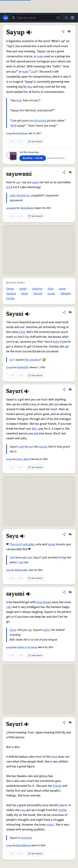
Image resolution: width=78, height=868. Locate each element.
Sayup (9, 133)
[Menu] (72, 18)
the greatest (32, 360)
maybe (62, 810)
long (39, 602)
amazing (26, 838)
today (47, 630)
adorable (28, 544)
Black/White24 (24, 845)
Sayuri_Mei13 (23, 459)
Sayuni (10, 367)
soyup (51, 294)
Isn (11, 360)
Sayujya (11, 294)
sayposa (37, 289)
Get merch (35, 142)
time (22, 332)
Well (14, 126)
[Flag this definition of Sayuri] (70, 390)
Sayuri (9, 459)
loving (51, 544)
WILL (35, 429)
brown (47, 602)
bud (19, 100)
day (29, 87)
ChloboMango (27, 208)
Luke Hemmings (20, 195)
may (23, 810)
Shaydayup (22, 133)
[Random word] (58, 18)
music (50, 825)
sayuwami (11, 208)
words (43, 447)
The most (16, 544)
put (31, 447)
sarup (62, 289)
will (67, 347)
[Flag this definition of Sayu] (70, 534)
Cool (33, 72)
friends (57, 786)
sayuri (23, 289)
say (18, 182)
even (40, 56)
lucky (56, 342)
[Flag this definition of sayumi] (70, 592)
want (35, 182)
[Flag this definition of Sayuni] (70, 312)
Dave (13, 630)
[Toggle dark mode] (66, 18)
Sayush (38, 294)
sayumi (10, 647)
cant (21, 447)
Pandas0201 (23, 367)
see (30, 630)
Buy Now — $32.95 (33, 158)
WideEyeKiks (21, 570)
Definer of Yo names (27, 647)
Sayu (50, 289)
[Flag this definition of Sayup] (69, 32)
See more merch (56, 158)
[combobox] (36, 18)
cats (9, 607)
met (30, 558)
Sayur (25, 294)
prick (9, 187)
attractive (40, 121)
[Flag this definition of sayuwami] (70, 172)
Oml (12, 558)
